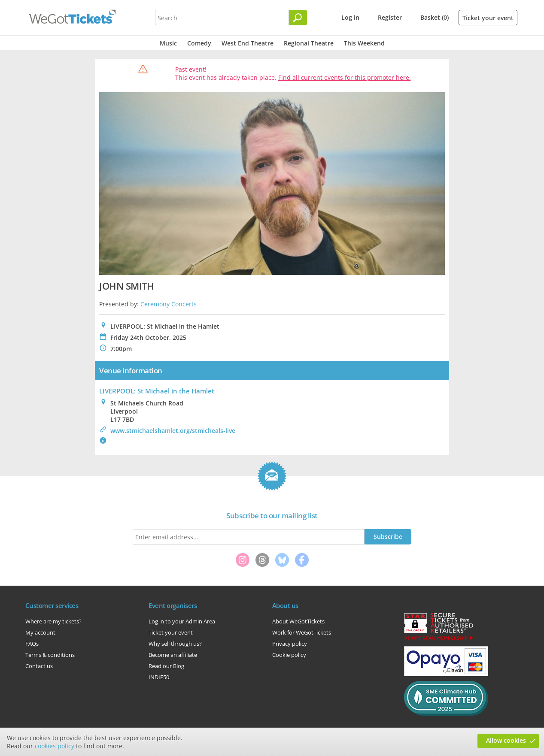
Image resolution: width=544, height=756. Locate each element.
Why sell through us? (175, 644)
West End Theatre (248, 43)
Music (168, 43)
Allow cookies (506, 740)
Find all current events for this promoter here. (345, 77)
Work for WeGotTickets (302, 632)
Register (390, 17)
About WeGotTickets (298, 621)
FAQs (32, 644)
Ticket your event (488, 18)
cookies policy (55, 746)
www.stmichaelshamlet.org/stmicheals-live (173, 431)
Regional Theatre (309, 43)
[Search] (298, 18)
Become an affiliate (173, 655)
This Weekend (364, 43)
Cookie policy (289, 655)
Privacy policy (290, 644)
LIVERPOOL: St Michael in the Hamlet (157, 391)
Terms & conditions (50, 655)
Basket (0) (435, 17)
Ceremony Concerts (169, 304)
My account (40, 632)
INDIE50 (159, 677)
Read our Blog (166, 666)
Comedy (199, 43)
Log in (350, 17)
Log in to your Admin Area (182, 621)
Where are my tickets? (53, 621)
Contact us (39, 666)
